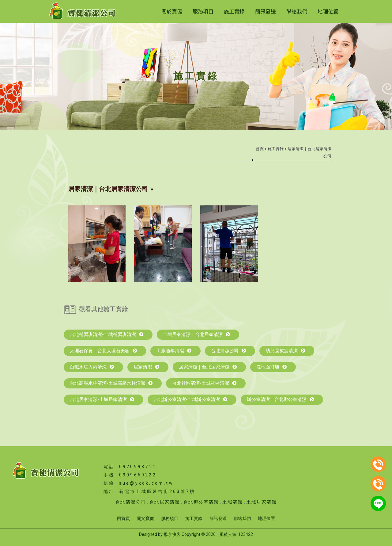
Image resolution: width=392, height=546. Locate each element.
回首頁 (123, 518)
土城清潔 (232, 502)
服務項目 (203, 11)
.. (217, 534)
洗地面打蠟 (271, 367)
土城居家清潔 (261, 502)
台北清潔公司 (228, 351)
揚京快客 (172, 534)
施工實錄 (234, 11)
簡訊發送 (266, 11)
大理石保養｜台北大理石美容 (103, 351)
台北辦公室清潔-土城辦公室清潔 (190, 399)
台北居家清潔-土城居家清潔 (102, 399)
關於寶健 (172, 11)
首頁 (260, 149)
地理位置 (328, 11)
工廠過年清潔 (174, 351)
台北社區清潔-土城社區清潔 (204, 383)
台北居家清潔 (165, 502)
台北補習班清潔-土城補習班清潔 (107, 334)
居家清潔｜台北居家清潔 (208, 367)
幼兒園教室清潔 (285, 351)
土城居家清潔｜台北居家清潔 (196, 334)
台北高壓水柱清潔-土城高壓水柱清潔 (111, 383)
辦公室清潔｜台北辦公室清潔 (280, 399)
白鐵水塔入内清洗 (92, 367)
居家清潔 (146, 367)
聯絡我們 (297, 11)
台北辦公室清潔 (201, 502)
